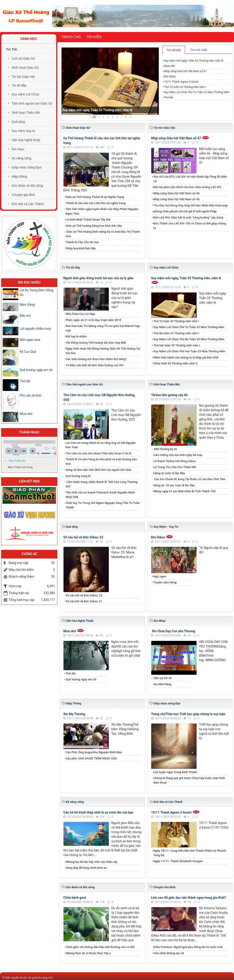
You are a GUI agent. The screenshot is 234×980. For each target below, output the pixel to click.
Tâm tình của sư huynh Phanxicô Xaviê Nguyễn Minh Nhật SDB (100, 495)
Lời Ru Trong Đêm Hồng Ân (37, 292)
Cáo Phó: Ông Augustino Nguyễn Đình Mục (94, 752)
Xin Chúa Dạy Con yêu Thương (173, 631)
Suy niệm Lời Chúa (25, 94)
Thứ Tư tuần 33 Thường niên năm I (185, 87)
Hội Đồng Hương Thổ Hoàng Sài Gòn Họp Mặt (96, 343)
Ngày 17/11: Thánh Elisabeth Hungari (178, 861)
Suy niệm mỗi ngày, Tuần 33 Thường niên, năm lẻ (97, 110)
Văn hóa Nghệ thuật (26, 140)
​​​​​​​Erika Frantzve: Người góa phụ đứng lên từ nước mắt (188, 947)
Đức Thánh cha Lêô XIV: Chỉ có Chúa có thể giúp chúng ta (190, 226)
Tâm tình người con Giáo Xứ (32, 103)
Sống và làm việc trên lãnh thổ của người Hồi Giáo (98, 470)
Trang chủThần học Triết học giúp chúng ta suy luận (188, 714)
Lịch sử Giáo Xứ (23, 58)
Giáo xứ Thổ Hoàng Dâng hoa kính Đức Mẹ (94, 226)
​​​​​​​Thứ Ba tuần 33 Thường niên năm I (176, 333)
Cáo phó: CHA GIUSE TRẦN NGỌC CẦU (91, 758)
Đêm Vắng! (27, 305)
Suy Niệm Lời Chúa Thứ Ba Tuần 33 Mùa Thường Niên (189, 339)
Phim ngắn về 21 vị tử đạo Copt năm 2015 (93, 320)
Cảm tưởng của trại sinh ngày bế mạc (178, 455)
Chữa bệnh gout (75, 898)
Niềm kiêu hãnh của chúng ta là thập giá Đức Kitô (186, 357)
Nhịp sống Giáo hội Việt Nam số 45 (176, 199)
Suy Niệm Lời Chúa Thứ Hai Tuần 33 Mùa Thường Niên (189, 351)
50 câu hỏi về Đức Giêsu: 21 (84, 601)
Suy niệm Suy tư (23, 131)
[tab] (174, 50)
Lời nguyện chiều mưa (35, 329)
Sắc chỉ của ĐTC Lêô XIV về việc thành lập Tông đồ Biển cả (190, 179)
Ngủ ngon (160, 576)
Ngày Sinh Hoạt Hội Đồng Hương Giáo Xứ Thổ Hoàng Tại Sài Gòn (103, 351)
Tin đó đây (19, 85)
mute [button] (39, 453)
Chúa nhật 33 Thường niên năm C (175, 363)
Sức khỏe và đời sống (27, 186)
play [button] (16, 451)
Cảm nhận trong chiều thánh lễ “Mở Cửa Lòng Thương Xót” (102, 484)
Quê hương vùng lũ (78, 476)
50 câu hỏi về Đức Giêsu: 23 (83, 537)
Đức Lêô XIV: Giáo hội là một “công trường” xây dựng (188, 217)
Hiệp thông (19, 177)
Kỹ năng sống (21, 158)
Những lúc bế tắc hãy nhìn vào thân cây (92, 862)
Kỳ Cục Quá (28, 352)
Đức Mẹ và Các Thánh (28, 204)
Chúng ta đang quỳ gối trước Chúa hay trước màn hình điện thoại (189, 780)
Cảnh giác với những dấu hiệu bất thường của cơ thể (101, 947)
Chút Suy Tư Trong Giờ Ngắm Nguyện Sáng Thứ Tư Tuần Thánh (103, 505)
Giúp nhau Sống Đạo (27, 167)
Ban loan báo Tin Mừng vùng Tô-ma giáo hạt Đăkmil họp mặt (103, 328)
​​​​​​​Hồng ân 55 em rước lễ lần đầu (174, 485)
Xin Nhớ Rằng (162, 684)
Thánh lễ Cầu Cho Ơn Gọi (82, 242)
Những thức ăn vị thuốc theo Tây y (88, 953)
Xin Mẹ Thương (74, 714)
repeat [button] (47, 448)
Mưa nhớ (170, 66)
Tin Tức (12, 49)
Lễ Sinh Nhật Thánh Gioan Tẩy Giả (88, 220)
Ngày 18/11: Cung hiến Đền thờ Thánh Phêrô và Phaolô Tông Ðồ (190, 853)
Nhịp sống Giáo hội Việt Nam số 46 (176, 193)
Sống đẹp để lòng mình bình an (86, 868)
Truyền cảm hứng (165, 582)
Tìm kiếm (94, 37)
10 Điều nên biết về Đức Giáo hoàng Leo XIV (95, 365)
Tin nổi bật (174, 50)
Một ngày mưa (30, 340)
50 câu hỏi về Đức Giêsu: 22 (84, 595)
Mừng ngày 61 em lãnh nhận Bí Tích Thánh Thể (184, 491)
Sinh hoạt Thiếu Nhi (26, 113)
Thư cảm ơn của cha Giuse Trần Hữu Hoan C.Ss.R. (99, 453)
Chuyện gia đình (23, 195)
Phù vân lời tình (31, 395)
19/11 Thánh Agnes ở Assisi (181, 82)
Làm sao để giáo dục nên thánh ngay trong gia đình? (189, 898)
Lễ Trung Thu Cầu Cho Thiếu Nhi (175, 467)
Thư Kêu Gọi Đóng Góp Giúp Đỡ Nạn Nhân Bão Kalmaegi (191, 205)
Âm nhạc (18, 149)
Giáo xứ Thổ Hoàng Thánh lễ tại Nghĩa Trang (95, 197)
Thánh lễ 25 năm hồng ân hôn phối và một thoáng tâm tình (101, 462)
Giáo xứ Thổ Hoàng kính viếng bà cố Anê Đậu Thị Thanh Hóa (103, 234)
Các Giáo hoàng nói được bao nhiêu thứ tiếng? (96, 359)
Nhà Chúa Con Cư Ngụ (80, 314)
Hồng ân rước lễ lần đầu (169, 473)
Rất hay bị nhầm (76, 336)
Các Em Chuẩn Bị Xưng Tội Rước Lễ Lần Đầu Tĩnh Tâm (189, 479)
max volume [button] (56, 453)
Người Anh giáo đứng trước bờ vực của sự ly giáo (98, 278)
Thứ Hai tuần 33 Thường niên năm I (177, 345)
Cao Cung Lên (17, 461)
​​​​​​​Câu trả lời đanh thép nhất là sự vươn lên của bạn (98, 812)
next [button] (24, 451)
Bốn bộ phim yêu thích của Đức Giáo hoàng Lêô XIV (187, 187)
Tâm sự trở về (162, 678)
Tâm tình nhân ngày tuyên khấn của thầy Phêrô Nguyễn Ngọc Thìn (102, 211)
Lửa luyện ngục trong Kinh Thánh (175, 772)
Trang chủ (71, 37)
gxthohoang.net (42, 978)
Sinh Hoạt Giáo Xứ (25, 68)
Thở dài (169, 97)
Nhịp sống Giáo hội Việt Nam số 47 (185, 71)
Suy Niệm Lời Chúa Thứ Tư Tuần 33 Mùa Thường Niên (197, 92)
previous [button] (8, 451)
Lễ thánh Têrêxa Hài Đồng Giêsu (174, 461)
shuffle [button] (54, 448)
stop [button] (33, 451)
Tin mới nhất (198, 50)
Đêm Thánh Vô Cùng (20, 467)
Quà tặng (18, 122)
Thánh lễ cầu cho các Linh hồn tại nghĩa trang (96, 203)
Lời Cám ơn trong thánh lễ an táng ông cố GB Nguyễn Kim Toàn (101, 445)
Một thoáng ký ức (165, 449)
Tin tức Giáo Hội (23, 77)
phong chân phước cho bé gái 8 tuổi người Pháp (185, 211)
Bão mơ (25, 316)
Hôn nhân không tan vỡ (169, 953)
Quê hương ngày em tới (81, 679)
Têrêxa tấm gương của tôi (169, 395)
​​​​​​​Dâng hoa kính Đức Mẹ (81, 248)
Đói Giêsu (170, 76)
